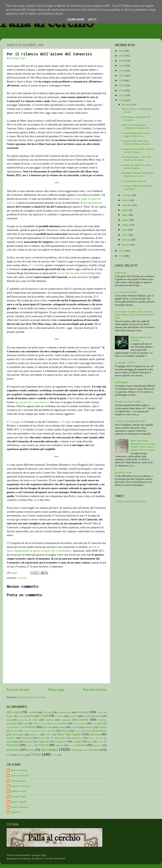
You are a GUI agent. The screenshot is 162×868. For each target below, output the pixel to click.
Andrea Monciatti (19, 775)
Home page (56, 689)
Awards (100, 712)
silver (71, 745)
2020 (122, 80)
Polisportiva (61, 741)
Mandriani (101, 731)
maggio (126, 225)
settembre (127, 205)
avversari (82, 712)
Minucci (11, 738)
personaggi (12, 741)
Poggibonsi (43, 741)
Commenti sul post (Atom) (31, 697)
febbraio (126, 240)
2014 (122, 256)
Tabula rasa (121, 273)
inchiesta (88, 727)
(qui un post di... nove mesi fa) (32, 402)
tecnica (85, 750)
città (9, 720)
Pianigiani (28, 742)
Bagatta (10, 716)
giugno (126, 220)
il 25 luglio (65, 422)
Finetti (95, 723)
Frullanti (30, 727)
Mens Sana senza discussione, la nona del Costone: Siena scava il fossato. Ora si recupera (142, 445)
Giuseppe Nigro (18, 796)
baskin (20, 716)
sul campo (49, 749)
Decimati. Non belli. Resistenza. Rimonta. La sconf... (138, 174)
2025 (122, 56)
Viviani (55, 755)
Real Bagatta (121, 382)
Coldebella (23, 720)
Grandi (62, 727)
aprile (125, 230)
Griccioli (75, 727)
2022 (122, 70)
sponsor (97, 745)
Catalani (87, 716)
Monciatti (27, 738)
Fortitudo (10, 727)
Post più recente (18, 689)
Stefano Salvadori (19, 807)
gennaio (126, 245)
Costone (83, 720)
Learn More (76, 20)
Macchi (65, 731)
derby (65, 723)
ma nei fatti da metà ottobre (72, 273)
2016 (122, 100)
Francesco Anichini (20, 786)
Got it (92, 20)
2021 (122, 76)
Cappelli (73, 716)
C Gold (44, 716)
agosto (126, 210)
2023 (122, 66)
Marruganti (18, 734)
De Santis (43, 723)
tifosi (96, 750)
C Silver (59, 716)
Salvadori (12, 745)
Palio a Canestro (96, 738)
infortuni (103, 727)
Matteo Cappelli (19, 802)
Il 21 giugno (14, 422)
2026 (122, 51)
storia (31, 750)
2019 (122, 85)
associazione (64, 712)
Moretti (42, 738)
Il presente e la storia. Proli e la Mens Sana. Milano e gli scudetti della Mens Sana (134, 315)
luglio (125, 215)
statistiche (13, 750)
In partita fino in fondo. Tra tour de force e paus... (138, 150)
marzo (125, 235)
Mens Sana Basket (69, 734)
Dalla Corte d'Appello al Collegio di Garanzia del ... (136, 126)
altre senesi (14, 712)
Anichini (32, 712)
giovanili (48, 727)
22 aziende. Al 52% (125, 363)
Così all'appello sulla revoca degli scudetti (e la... (136, 134)
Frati (19, 727)
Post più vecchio (95, 689)
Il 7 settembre (37, 265)
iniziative (14, 731)
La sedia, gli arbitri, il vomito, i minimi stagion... (137, 166)
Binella (30, 716)
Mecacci (34, 734)
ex (85, 723)
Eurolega (77, 723)
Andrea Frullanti (19, 770)
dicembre (127, 105)
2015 (122, 251)
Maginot (78, 731)
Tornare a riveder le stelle (128, 402)
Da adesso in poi (123, 472)
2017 (122, 95)
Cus (34, 723)
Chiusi (98, 716)
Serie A (31, 745)
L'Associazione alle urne (134, 181)
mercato (95, 734)
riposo (101, 742)
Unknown (15, 812)
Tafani (74, 750)
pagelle (62, 738)
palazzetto (77, 738)
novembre (127, 195)
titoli (9, 755)
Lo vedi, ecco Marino (126, 292)
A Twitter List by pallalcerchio (130, 501)
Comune (49, 720)
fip (102, 723)
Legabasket (27, 731)
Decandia (54, 723)
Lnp (53, 731)
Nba (52, 738)
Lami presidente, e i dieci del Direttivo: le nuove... (136, 158)
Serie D (43, 745)
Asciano (47, 712)
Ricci (90, 741)
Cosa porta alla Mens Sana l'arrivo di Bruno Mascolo (136, 142)
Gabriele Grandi (19, 791)
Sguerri (59, 745)
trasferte (21, 755)
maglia (88, 731)
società (82, 745)
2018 (122, 90)
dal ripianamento (93, 203)
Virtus (36, 754)
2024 (122, 61)
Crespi (26, 723)
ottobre (126, 200)
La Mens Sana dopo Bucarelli (130, 421)
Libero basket (42, 731)
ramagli (77, 741)
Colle (35, 720)
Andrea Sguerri (18, 781)
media (48, 735)
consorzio (22, 578)
